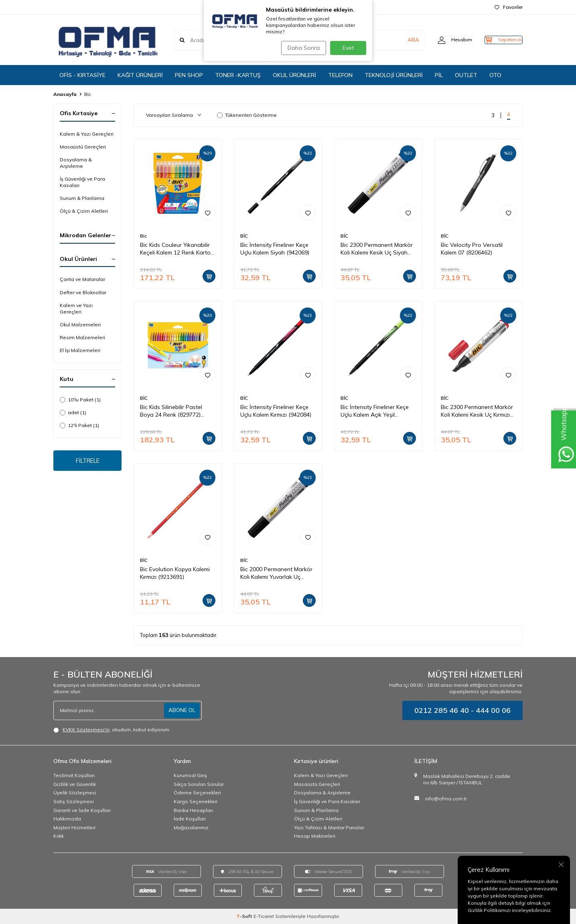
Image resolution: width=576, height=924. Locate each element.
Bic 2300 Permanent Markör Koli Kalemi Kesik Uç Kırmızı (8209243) (477, 411)
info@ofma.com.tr (446, 799)
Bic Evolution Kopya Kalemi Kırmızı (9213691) (175, 573)
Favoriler (509, 7)
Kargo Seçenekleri (196, 801)
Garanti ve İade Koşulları (82, 810)
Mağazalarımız (191, 827)
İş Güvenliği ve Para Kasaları (82, 182)
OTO (495, 75)
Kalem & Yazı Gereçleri (87, 134)
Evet (348, 48)
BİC (244, 236)
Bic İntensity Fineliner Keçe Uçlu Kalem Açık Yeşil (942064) (375, 411)
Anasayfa (65, 94)
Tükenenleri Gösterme (247, 115)
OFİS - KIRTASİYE (82, 75)
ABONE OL (181, 710)
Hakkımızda (67, 819)
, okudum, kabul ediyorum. (112, 730)
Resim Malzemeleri (82, 337)
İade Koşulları (190, 819)
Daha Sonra (302, 48)
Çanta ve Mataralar (82, 279)
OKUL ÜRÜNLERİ (294, 75)
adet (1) (73, 412)
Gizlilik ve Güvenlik (75, 784)
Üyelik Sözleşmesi (75, 793)
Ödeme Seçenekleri (197, 793)
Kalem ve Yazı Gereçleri (76, 308)
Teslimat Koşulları (74, 775)
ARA (397, 40)
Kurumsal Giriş (190, 775)
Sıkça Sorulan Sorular (199, 784)
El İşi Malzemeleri (80, 350)
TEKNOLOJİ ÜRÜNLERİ (394, 75)
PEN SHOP (189, 75)
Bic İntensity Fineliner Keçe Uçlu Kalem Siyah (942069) (275, 249)
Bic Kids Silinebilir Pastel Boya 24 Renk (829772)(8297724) (171, 411)
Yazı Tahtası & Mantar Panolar (329, 827)
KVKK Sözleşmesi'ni (86, 730)
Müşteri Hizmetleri (74, 827)
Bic (143, 236)
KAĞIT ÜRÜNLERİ (140, 75)
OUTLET (466, 75)
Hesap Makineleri (315, 836)
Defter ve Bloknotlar (83, 292)
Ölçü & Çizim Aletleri (84, 211)
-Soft (245, 916)
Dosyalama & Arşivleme (76, 163)
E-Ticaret (264, 916)
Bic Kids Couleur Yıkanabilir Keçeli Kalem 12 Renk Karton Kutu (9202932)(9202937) (177, 249)
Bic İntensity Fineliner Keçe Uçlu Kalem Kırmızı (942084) (276, 411)
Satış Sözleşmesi (74, 801)
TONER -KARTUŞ (238, 75)
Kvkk (59, 836)
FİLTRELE (88, 462)
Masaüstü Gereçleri (83, 147)
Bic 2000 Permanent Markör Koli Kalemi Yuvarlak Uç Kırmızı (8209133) (276, 573)
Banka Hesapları (193, 810)
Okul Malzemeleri (80, 325)
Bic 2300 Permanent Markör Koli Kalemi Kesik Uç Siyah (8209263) (377, 249)
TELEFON (340, 75)
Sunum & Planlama (82, 198)
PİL (439, 75)
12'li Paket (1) (79, 425)
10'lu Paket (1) (80, 400)
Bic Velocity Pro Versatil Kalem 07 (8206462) (472, 249)
